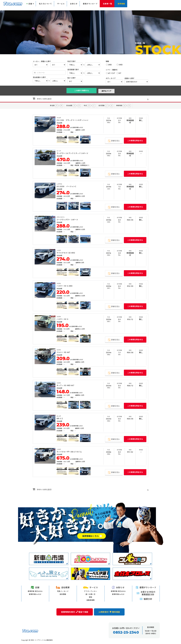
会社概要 (63, 587)
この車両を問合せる (135, 141)
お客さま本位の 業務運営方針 (146, 593)
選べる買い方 (90, 594)
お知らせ (118, 587)
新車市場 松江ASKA (35, 591)
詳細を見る (113, 141)
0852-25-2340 (126, 634)
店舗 (35, 587)
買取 (90, 597)
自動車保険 (91, 600)
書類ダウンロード (146, 587)
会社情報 (63, 594)
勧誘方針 (146, 599)
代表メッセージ (63, 591)
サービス (90, 587)
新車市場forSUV (35, 594)
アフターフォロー (90, 591)
